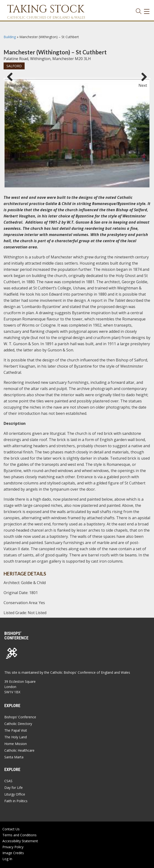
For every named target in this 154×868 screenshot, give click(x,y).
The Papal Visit (16, 730)
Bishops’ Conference (20, 717)
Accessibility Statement (20, 841)
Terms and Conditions (19, 835)
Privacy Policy (13, 847)
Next (143, 83)
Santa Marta (14, 757)
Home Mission (16, 744)
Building (10, 37)
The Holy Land (16, 737)
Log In (7, 859)
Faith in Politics (16, 801)
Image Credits (13, 853)
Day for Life (14, 788)
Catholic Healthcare (19, 750)
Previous (12, 83)
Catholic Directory (18, 724)
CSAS (8, 781)
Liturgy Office (15, 794)
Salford (14, 66)
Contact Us (11, 829)
